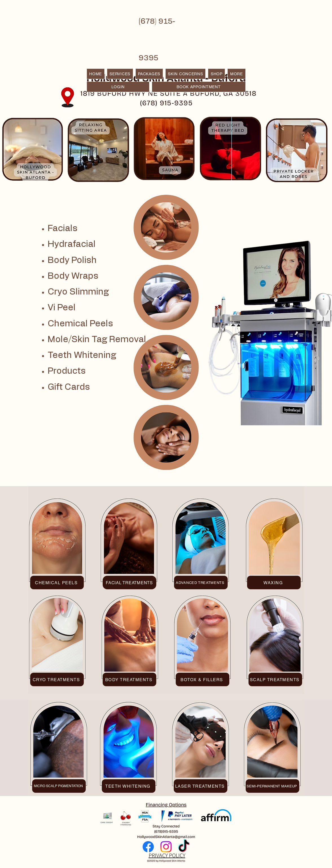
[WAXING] (274, 583)
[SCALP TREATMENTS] (275, 679)
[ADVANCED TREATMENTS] (201, 583)
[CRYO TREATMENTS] (57, 679)
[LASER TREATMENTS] (201, 786)
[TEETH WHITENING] (129, 786)
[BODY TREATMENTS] (129, 679)
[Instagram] (166, 847)
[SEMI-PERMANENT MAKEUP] (272, 786)
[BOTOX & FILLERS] (203, 679)
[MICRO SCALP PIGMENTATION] (59, 786)
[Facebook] (148, 847)
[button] (236, 74)
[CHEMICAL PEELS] (57, 583)
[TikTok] (184, 847)
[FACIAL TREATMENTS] (129, 583)
